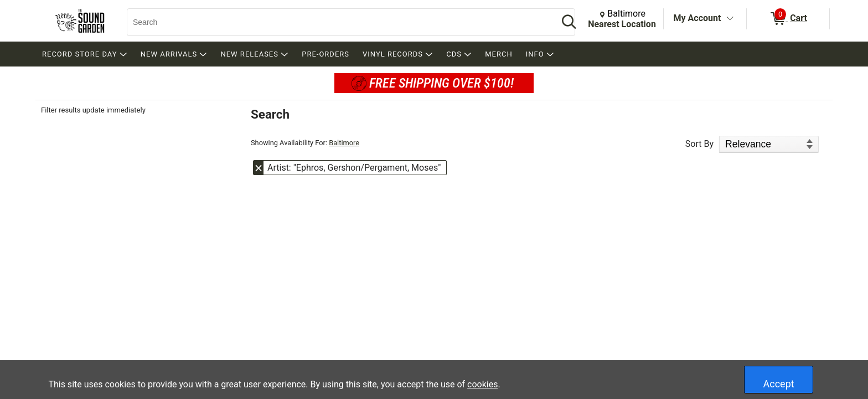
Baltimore (344, 143)
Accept (779, 384)
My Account (697, 18)
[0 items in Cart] (788, 19)
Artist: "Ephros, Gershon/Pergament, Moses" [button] (354, 168)
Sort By (699, 144)
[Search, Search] (337, 22)
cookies (482, 384)
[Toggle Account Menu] (730, 19)
